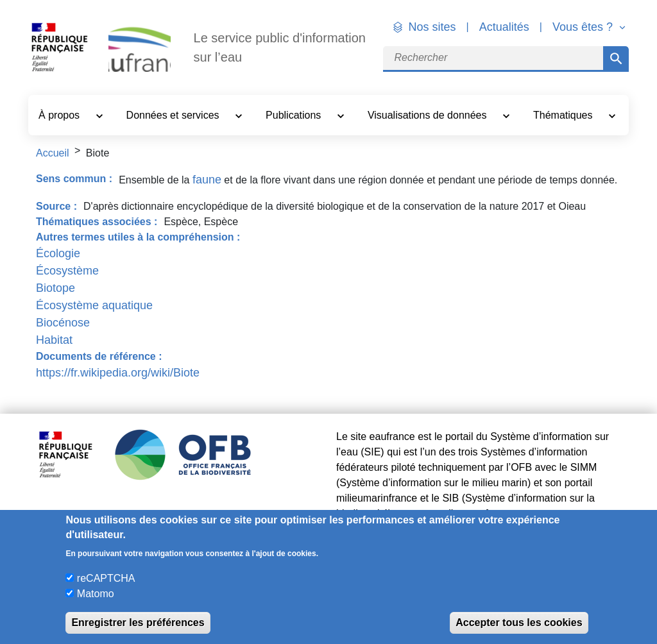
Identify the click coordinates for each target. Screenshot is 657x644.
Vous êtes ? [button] (584, 27)
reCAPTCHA (106, 578)
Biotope (55, 288)
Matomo (96, 594)
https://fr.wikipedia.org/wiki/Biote (118, 373)
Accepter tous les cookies (519, 623)
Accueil (53, 153)
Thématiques (564, 115)
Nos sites (432, 27)
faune (207, 180)
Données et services (174, 115)
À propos (60, 115)
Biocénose (63, 323)
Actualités (504, 27)
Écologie (58, 253)
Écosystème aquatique (94, 305)
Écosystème (67, 271)
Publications (295, 115)
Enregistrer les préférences (138, 623)
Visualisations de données (429, 115)
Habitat (54, 340)
